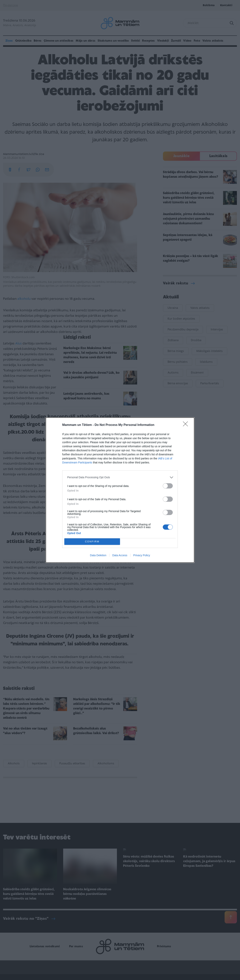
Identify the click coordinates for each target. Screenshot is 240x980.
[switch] (168, 486)
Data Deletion (98, 555)
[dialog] (120, 490)
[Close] (187, 425)
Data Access (120, 555)
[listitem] (120, 477)
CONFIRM (92, 542)
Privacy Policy (142, 555)
